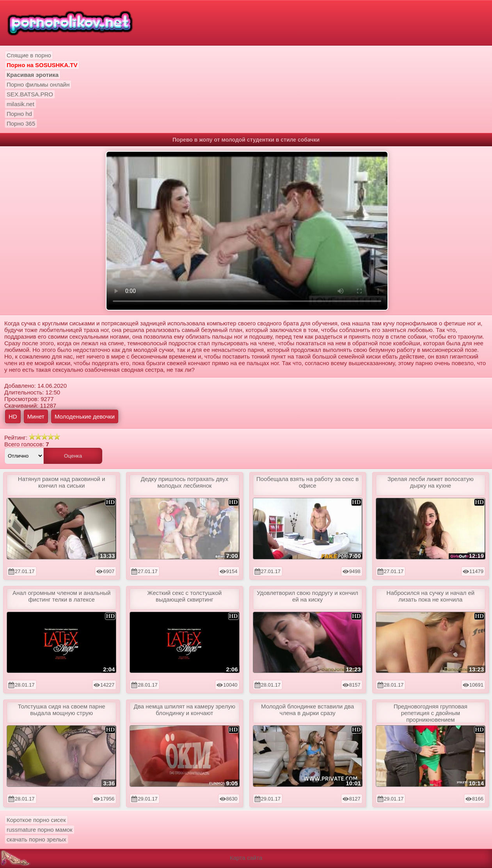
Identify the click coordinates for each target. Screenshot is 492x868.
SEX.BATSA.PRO (30, 94)
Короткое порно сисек (36, 820)
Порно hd (19, 114)
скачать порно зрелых (36, 839)
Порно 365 (21, 123)
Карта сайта (246, 858)
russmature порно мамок (40, 830)
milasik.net (20, 104)
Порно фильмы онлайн (38, 84)
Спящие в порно (29, 55)
